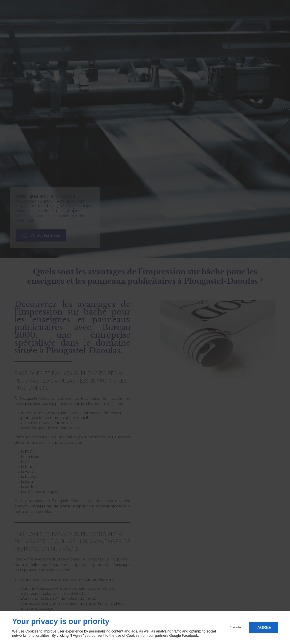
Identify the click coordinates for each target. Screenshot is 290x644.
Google (175, 636)
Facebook (190, 636)
